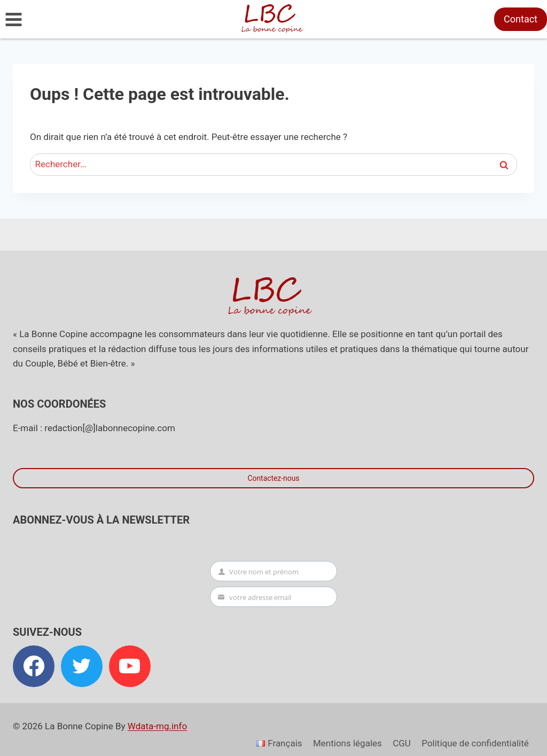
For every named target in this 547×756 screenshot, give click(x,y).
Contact (521, 19)
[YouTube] (130, 666)
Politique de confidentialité (475, 743)
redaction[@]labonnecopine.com (110, 428)
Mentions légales (347, 743)
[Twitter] (82, 666)
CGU (402, 743)
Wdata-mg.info (157, 726)
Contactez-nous (273, 478)
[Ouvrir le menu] (14, 19)
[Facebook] (34, 666)
